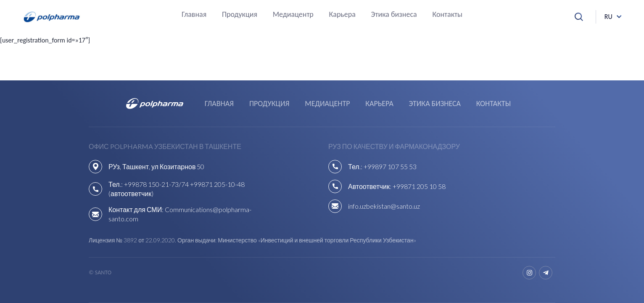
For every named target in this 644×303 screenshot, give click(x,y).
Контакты (447, 15)
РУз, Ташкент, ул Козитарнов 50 (156, 166)
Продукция (240, 15)
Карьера (342, 15)
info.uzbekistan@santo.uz (384, 206)
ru (608, 17)
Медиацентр (293, 15)
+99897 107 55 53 (390, 166)
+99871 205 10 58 (419, 186)
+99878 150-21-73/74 (156, 184)
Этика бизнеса (394, 15)
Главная (194, 15)
